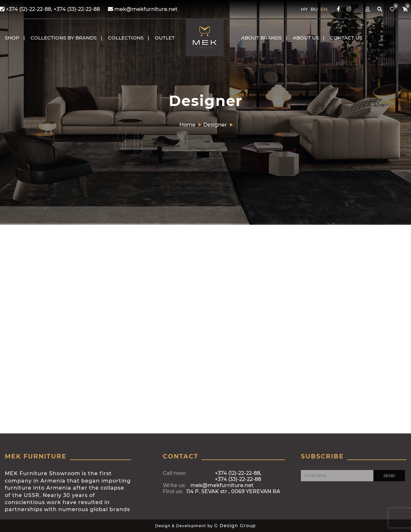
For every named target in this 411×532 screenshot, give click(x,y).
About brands (261, 38)
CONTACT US (346, 38)
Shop (12, 38)
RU (315, 9)
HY (305, 9)
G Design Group (235, 526)
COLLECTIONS (126, 38)
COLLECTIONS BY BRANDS (64, 38)
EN (324, 9)
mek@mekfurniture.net (143, 9)
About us (306, 38)
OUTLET (165, 38)
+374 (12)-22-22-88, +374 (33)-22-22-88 (50, 9)
